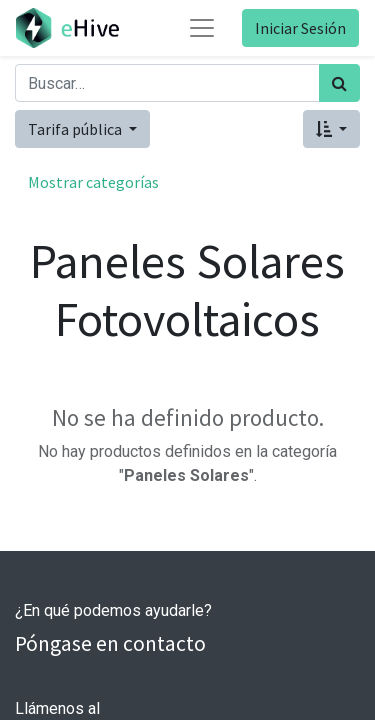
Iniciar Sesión (300, 28)
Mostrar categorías (93, 182)
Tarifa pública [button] (76, 129)
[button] (331, 129)
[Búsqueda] (339, 83)
